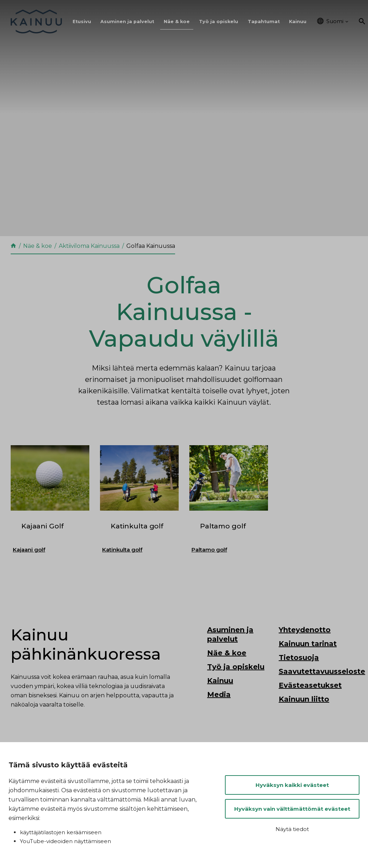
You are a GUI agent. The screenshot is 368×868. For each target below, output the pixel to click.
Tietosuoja (299, 677)
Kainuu (298, 22)
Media (219, 714)
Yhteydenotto (305, 649)
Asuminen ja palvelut (127, 22)
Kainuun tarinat (308, 663)
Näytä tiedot (292, 829)
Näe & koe (177, 22)
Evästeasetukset (310, 705)
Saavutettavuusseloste (322, 691)
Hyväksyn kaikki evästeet (292, 785)
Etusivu (82, 22)
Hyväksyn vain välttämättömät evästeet (292, 809)
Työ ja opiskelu (219, 22)
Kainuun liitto (304, 719)
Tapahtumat (264, 22)
